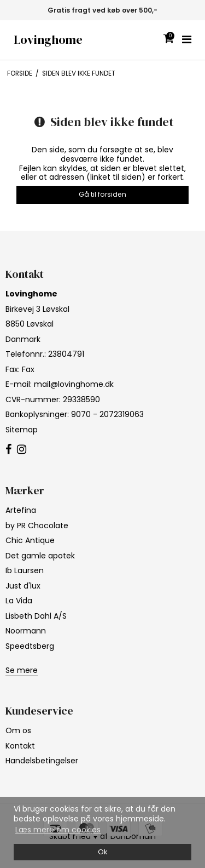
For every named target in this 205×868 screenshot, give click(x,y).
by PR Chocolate (37, 526)
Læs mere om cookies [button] (58, 830)
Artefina (21, 510)
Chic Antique (30, 540)
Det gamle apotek (40, 556)
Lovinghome (48, 40)
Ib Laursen (25, 570)
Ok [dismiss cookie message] (102, 852)
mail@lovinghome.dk (74, 384)
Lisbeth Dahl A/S (36, 616)
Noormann (26, 631)
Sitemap (22, 430)
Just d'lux (23, 586)
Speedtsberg (30, 646)
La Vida (19, 601)
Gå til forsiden (102, 194)
